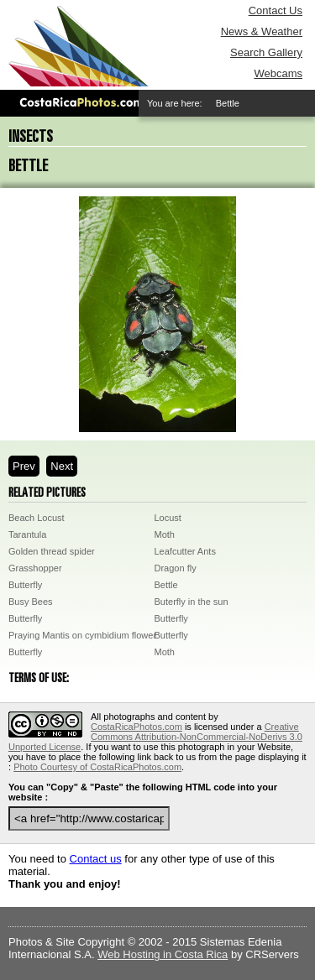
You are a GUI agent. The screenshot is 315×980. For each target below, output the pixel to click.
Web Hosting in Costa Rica (163, 954)
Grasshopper (35, 568)
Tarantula (27, 534)
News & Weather (262, 31)
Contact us (96, 859)
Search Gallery (266, 52)
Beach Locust (37, 518)
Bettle (166, 585)
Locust (168, 518)
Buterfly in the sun (192, 602)
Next (62, 466)
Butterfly (25, 585)
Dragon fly (176, 568)
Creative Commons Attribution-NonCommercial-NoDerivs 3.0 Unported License (155, 737)
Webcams (278, 73)
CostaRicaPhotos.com (136, 727)
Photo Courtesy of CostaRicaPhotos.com (97, 767)
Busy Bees (31, 602)
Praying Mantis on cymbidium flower (82, 635)
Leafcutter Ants (185, 551)
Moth (165, 534)
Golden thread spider (52, 551)
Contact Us (276, 10)
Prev (24, 466)
